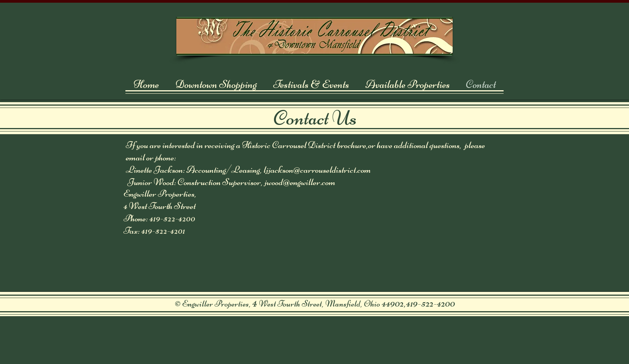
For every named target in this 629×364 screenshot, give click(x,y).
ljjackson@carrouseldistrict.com (317, 170)
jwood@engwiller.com (300, 182)
